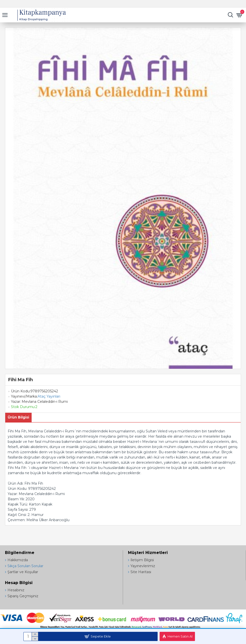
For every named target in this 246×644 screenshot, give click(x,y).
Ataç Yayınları (49, 396)
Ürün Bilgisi (18, 417)
